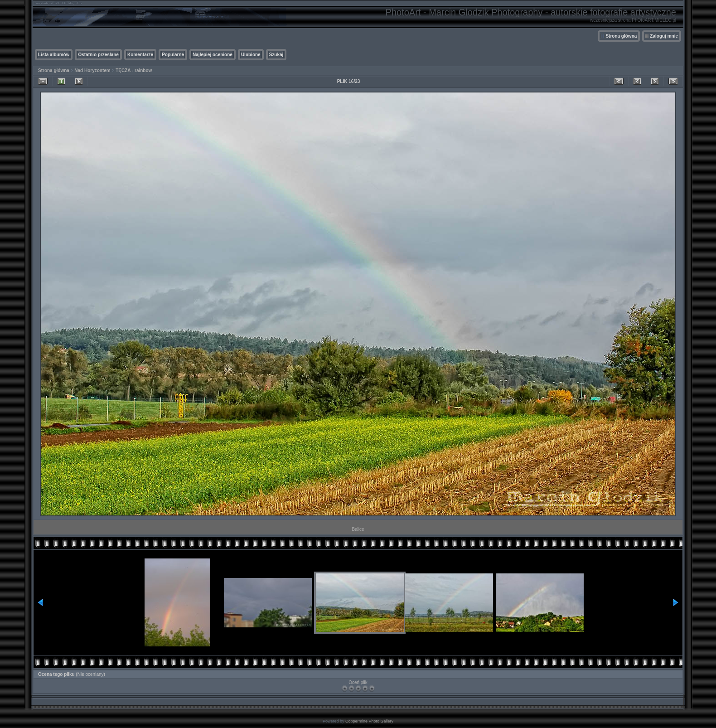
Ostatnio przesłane (98, 55)
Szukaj (276, 55)
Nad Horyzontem (92, 70)
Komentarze (140, 55)
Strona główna (621, 36)
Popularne (173, 55)
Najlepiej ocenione (213, 55)
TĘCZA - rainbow (134, 70)
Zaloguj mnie (664, 36)
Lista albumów (54, 55)
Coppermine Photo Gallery (369, 721)
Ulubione (251, 55)
